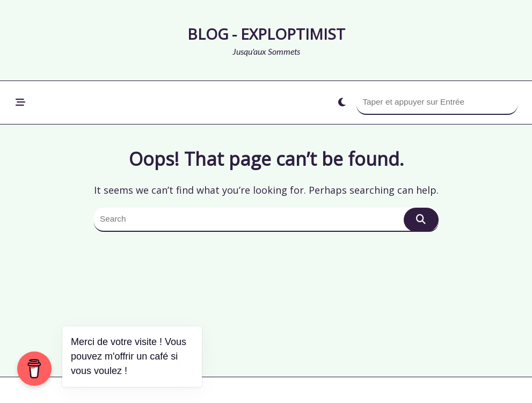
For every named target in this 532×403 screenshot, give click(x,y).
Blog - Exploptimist (266, 34)
